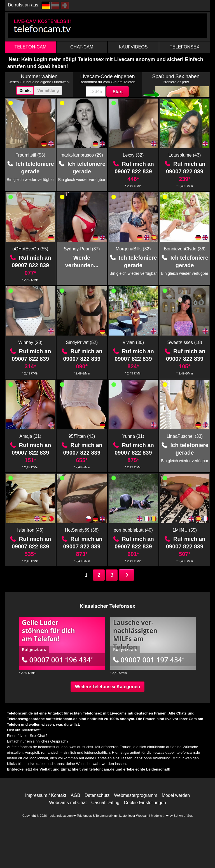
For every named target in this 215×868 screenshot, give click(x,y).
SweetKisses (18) (185, 342)
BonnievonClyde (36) (185, 249)
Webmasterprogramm (135, 795)
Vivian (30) (133, 342)
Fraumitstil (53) (30, 155)
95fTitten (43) (82, 436)
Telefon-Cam (30, 47)
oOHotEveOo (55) (30, 249)
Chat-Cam (82, 47)
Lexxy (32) (133, 155)
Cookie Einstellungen (145, 803)
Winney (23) (30, 342)
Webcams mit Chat (68, 803)
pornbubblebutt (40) (133, 530)
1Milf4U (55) (185, 530)
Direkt (25, 90)
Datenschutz (97, 795)
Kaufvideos (133, 47)
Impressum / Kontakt (46, 795)
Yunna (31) (133, 436)
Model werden (176, 795)
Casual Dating (105, 803)
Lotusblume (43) (185, 155)
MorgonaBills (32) (133, 249)
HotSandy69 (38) (82, 530)
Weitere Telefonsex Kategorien (107, 687)
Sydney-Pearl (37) (82, 249)
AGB (76, 795)
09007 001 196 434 (57, 660)
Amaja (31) (30, 436)
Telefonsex (184, 47)
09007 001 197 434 (149, 660)
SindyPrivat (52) (82, 342)
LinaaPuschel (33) (185, 436)
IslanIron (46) (30, 530)
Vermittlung (48, 90)
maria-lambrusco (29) (82, 155)
